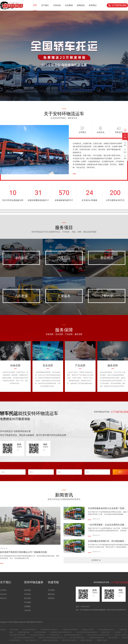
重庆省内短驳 (113, 638)
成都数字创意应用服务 (70, 630)
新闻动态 (81, 5)
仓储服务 (64, 296)
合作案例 (69, 5)
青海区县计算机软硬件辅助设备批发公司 (52, 638)
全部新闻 (95, 560)
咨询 (125, 136)
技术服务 (118, 632)
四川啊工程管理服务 (29, 630)
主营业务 (57, 5)
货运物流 (107, 258)
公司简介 (3, 590)
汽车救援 (21, 296)
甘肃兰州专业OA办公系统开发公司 (98, 635)
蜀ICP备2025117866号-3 (35, 622)
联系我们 (93, 5)
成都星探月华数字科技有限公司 (61, 632)
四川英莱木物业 (55, 635)
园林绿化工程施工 (88, 630)
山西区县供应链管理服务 (50, 640)
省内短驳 (21, 258)
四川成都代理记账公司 (37, 635)
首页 (35, 5)
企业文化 (3, 594)
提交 (120, 472)
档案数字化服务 (102, 640)
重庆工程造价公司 (31, 640)
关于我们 (45, 5)
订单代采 (107, 296)
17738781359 (119, 5)
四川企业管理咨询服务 (77, 638)
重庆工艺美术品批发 (69, 640)
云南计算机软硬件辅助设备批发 (87, 632)
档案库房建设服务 (24, 632)
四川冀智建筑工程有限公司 (49, 630)
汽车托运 (64, 258)
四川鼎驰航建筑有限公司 (107, 630)
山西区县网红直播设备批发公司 (24, 638)
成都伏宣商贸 (106, 632)
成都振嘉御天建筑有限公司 (73, 635)
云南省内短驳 (14, 630)
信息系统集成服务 (40, 632)
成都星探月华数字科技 (97, 638)
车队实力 (3, 598)
